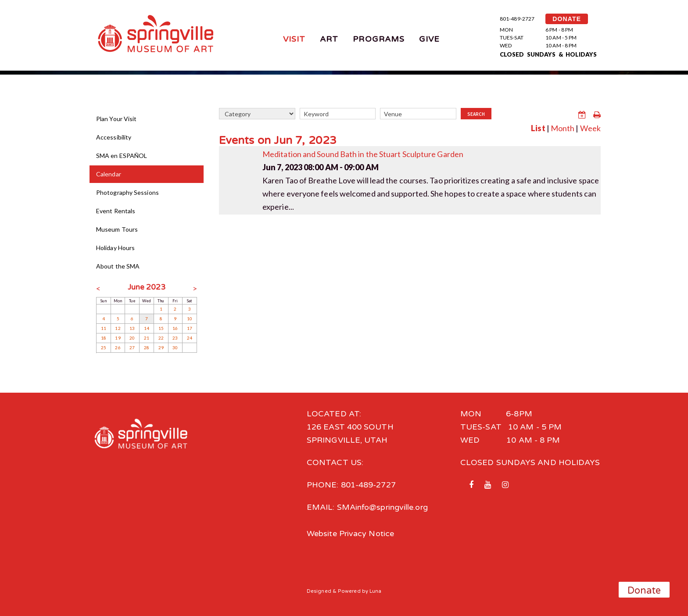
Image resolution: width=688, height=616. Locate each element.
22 (161, 338)
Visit (294, 39)
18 (104, 338)
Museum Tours (117, 229)
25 (104, 347)
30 (175, 347)
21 (147, 338)
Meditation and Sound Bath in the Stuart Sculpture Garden (363, 154)
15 (161, 328)
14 (147, 328)
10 (190, 319)
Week (590, 128)
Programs (379, 39)
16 (175, 328)
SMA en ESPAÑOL (122, 156)
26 (118, 347)
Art (329, 39)
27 (132, 347)
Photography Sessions (127, 192)
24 (190, 338)
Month (563, 128)
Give (429, 39)
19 (118, 338)
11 (104, 328)
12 (118, 328)
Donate (644, 591)
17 (190, 328)
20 (132, 338)
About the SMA (118, 266)
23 (175, 338)
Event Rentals (116, 211)
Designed (319, 591)
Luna (375, 591)
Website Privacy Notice (350, 534)
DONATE (567, 19)
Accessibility (114, 137)
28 (147, 347)
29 (161, 347)
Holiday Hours (115, 248)
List (538, 128)
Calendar (109, 174)
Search (476, 114)
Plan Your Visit (116, 119)
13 (132, 328)
